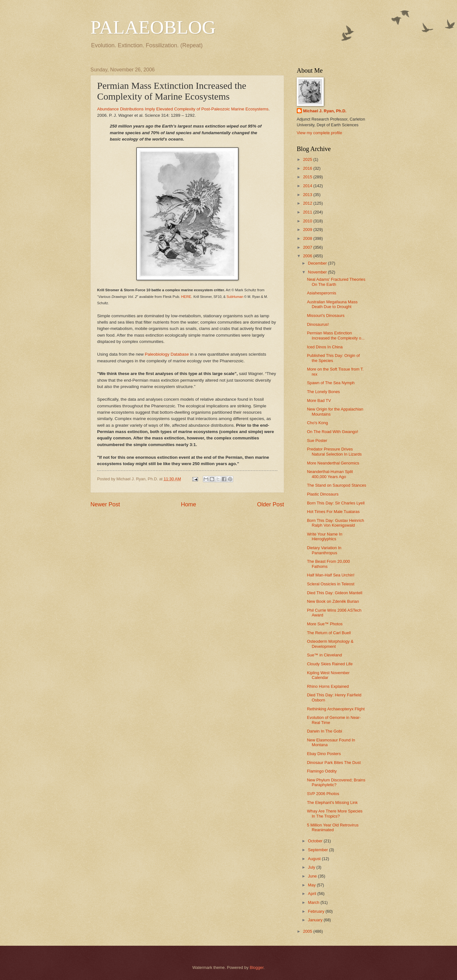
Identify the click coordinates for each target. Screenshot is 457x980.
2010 (308, 221)
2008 (308, 238)
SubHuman (235, 297)
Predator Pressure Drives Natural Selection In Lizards (334, 451)
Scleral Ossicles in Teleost (331, 584)
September (318, 850)
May (312, 885)
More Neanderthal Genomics (333, 463)
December (318, 263)
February (317, 911)
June (313, 876)
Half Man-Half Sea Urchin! (331, 575)
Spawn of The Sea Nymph (331, 383)
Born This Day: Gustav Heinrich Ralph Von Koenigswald (335, 523)
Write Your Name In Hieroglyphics (325, 536)
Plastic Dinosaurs (323, 494)
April (312, 894)
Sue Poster (317, 441)
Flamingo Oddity (322, 771)
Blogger (257, 967)
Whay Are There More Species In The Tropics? (335, 813)
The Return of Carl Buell (329, 633)
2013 (308, 195)
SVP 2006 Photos (323, 794)
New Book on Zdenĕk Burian (333, 601)
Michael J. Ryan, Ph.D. (325, 111)
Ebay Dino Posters (324, 754)
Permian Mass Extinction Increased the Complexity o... (336, 335)
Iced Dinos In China (325, 347)
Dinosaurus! (318, 324)
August (315, 859)
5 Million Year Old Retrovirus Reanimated (333, 827)
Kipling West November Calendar (328, 675)
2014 (308, 186)
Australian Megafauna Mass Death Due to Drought (332, 304)
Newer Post (105, 504)
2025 (308, 159)
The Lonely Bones (323, 392)
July (312, 867)
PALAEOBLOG (153, 27)
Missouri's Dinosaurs (326, 316)
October (316, 841)
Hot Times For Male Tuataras (333, 512)
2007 (308, 247)
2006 (308, 256)
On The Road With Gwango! (333, 432)
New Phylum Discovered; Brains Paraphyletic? (336, 782)
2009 (308, 230)
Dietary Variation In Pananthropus (324, 550)
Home (189, 504)
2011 (308, 212)
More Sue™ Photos (325, 624)
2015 (308, 177)
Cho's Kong (317, 423)
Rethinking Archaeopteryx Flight (336, 709)
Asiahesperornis (321, 293)
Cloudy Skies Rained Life (330, 664)
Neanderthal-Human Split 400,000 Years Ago (330, 474)
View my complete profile (319, 133)
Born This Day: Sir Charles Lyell (336, 503)
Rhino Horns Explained (328, 686)
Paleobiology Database (167, 354)
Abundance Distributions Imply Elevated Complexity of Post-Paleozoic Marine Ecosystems (183, 109)
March (314, 902)
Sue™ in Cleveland (324, 655)
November (318, 272)
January (316, 920)
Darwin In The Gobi (325, 731)
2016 (308, 168)
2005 (308, 931)
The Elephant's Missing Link (332, 802)
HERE (186, 297)
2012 (308, 203)
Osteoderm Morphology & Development (330, 644)
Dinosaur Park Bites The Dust (334, 763)
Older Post (271, 504)
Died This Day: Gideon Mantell (334, 593)
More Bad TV (319, 401)
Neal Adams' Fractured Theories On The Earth (336, 282)
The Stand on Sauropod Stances (337, 485)
